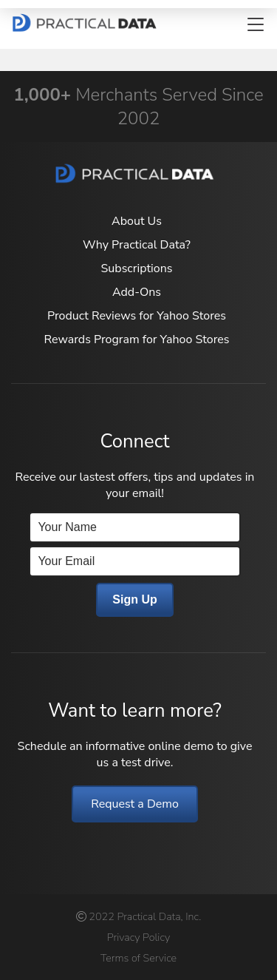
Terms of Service (138, 958)
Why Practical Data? (137, 245)
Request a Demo (135, 804)
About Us (137, 221)
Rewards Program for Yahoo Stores (137, 339)
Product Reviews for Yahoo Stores (137, 316)
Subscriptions (137, 268)
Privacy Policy (138, 937)
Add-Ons (137, 292)
